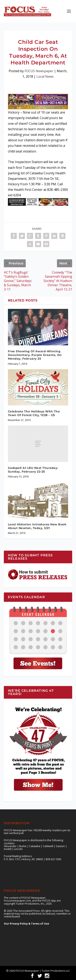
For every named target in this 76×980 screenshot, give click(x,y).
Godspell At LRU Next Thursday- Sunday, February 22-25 (33, 470)
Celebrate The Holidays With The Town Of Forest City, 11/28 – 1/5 (34, 413)
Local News (45, 76)
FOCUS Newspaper (39, 71)
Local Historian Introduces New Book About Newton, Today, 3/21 (37, 526)
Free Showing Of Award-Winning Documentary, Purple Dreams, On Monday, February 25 (35, 355)
